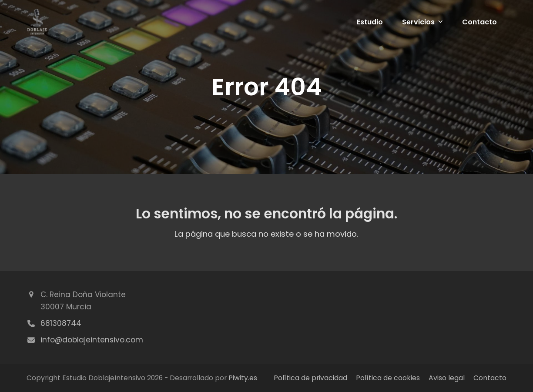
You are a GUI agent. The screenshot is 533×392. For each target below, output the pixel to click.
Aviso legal (447, 378)
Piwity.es (243, 378)
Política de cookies (388, 378)
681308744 (61, 323)
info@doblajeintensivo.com (92, 340)
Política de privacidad (310, 378)
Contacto (490, 378)
